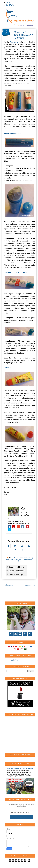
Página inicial (9, 586)
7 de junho (14, 42)
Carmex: (8, 368)
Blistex (16, 558)
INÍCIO (9, 2)
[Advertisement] (22, 736)
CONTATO (10, 5)
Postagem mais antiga (29, 585)
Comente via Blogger (15, 567)
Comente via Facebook (16, 570)
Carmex (21, 558)
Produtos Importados (17, 559)
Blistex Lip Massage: (13, 134)
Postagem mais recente (9, 584)
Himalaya (27, 558)
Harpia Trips (14, 660)
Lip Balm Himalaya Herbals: (15, 272)
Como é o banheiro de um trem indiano (20, 769)
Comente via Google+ (15, 574)
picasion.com (20, 708)
